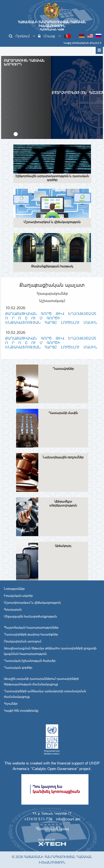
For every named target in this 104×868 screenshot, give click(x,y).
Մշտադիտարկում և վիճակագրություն (32, 603)
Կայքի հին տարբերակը (21, 711)
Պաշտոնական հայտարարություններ (31, 627)
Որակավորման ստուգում (23, 641)
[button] (16, 134)
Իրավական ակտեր (18, 596)
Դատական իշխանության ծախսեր (30, 661)
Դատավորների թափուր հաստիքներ (31, 634)
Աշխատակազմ (52, 301)
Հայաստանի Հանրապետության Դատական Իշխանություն (52, 26)
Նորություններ (14, 589)
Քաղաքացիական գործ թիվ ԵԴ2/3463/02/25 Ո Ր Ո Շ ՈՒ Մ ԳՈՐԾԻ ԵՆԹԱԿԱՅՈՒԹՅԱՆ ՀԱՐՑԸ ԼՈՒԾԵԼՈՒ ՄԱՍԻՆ (51, 318)
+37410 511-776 (38, 819)
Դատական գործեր (18, 668)
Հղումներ (11, 704)
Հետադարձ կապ (52, 829)
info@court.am (68, 819)
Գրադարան (13, 609)
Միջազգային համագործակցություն (30, 616)
